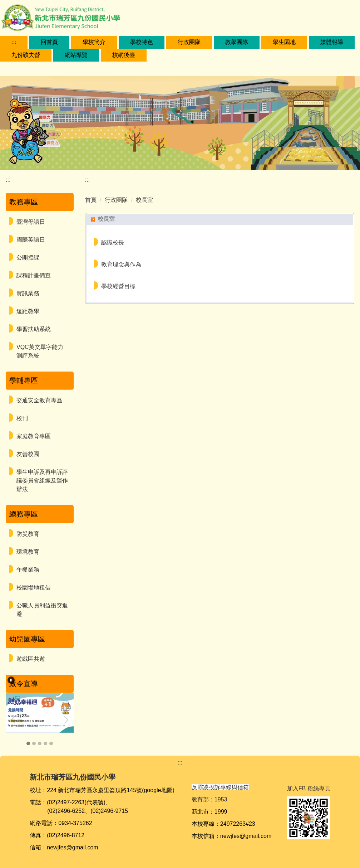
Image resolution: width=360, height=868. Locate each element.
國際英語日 (31, 240)
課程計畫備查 (34, 275)
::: (14, 42)
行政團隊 (116, 200)
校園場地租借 (34, 588)
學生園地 (284, 42)
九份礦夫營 (26, 55)
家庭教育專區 (34, 436)
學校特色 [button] (142, 42)
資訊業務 (28, 293)
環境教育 (28, 552)
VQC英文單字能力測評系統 (40, 351)
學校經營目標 (118, 286)
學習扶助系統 (34, 329)
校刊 (22, 418)
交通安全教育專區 (39, 400)
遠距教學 (28, 311)
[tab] (28, 743)
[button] (11, 680)
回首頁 (49, 42)
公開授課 (28, 258)
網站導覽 (76, 55)
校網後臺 (124, 55)
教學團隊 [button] (237, 42)
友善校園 (28, 454)
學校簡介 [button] (94, 42)
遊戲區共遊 (31, 659)
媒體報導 (332, 42)
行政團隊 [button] (189, 42)
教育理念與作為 (121, 264)
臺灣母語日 (31, 222)
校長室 (144, 200)
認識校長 (113, 243)
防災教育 (28, 534)
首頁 (91, 200)
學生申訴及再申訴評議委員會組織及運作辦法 (42, 481)
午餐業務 (28, 570)
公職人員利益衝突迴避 (42, 610)
